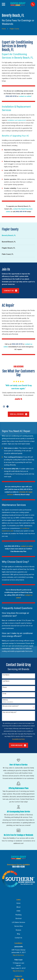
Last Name (6, 681)
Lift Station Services (18, 922)
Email (4, 694)
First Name (6, 675)
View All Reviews (19, 414)
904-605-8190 (18, 867)
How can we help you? (10, 712)
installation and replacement (17, 120)
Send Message (18, 745)
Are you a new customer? (11, 706)
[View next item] (8, 407)
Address (5, 700)
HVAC (18, 911)
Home (18, 903)
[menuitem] (18, 235)
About (18, 907)
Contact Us (11, 291)
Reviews (18, 930)
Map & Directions (18, 955)
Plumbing (18, 915)
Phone (5, 687)
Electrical (18, 918)
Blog (18, 934)
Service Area (18, 926)
